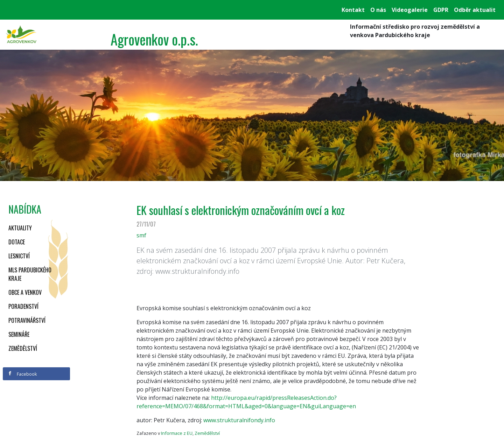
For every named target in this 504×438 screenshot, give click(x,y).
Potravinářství (27, 320)
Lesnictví (19, 256)
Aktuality (20, 228)
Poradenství (23, 306)
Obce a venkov (25, 292)
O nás (378, 10)
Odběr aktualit (475, 10)
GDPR (441, 10)
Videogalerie (410, 10)
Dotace (17, 242)
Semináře (19, 334)
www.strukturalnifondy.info (239, 420)
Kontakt (353, 10)
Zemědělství (23, 348)
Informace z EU (177, 433)
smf (141, 235)
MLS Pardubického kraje (30, 274)
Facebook (22, 374)
